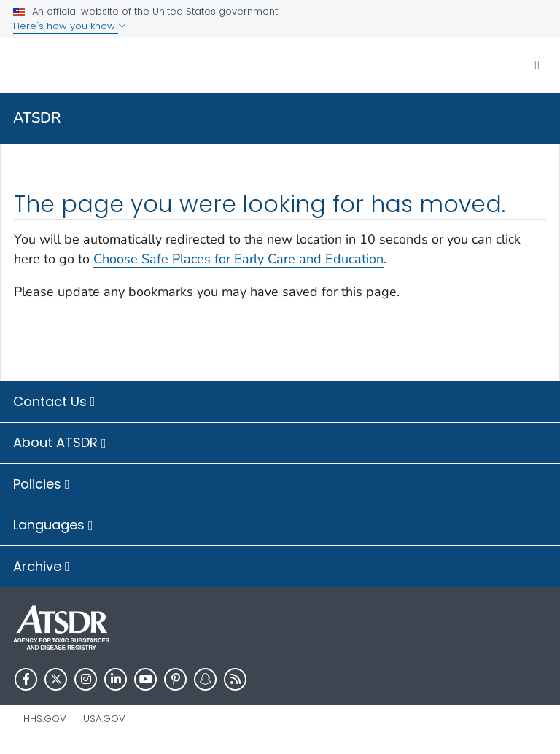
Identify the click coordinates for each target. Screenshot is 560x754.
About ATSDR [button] (60, 443)
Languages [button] (53, 526)
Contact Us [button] (54, 403)
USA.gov (104, 719)
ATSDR (37, 118)
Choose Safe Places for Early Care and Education (238, 259)
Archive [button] (42, 567)
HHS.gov (45, 719)
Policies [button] (42, 485)
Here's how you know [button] (70, 26)
